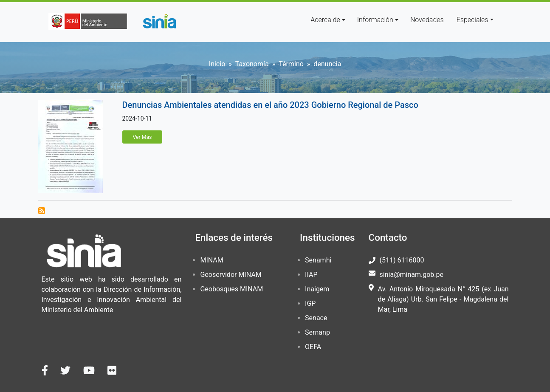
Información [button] (375, 20)
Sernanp (317, 332)
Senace (316, 318)
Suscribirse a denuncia (42, 211)
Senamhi (318, 260)
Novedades (427, 20)
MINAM (212, 260)
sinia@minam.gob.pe (412, 275)
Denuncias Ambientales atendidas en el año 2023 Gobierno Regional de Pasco (270, 105)
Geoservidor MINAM (231, 275)
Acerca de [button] (325, 20)
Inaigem (317, 289)
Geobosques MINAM (231, 289)
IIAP (311, 275)
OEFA (313, 347)
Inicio (217, 64)
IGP (310, 303)
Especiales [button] (472, 20)
